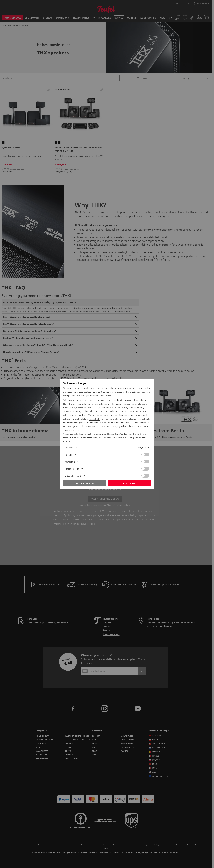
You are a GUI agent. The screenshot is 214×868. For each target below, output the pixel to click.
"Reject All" (92, 407)
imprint (67, 441)
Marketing (70, 462)
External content (73, 476)
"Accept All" (94, 419)
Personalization (72, 469)
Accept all (129, 483)
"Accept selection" (72, 430)
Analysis (69, 455)
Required (69, 448)
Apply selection (85, 483)
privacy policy (133, 438)
